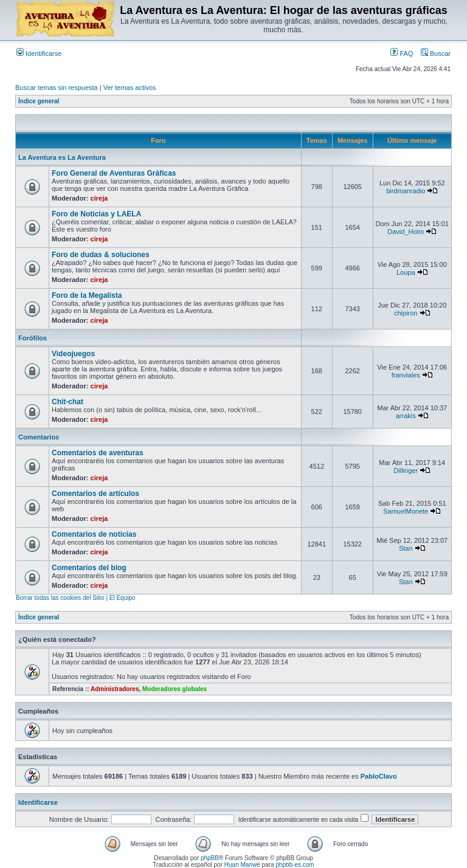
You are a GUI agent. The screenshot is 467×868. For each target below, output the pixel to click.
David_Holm (406, 232)
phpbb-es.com (295, 865)
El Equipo (123, 598)
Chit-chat (67, 402)
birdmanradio (406, 191)
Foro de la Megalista (87, 295)
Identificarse (39, 53)
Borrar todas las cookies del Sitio (60, 598)
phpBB (210, 858)
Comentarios (39, 437)
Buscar (436, 53)
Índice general (39, 101)
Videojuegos (73, 354)
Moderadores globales (175, 689)
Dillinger (406, 470)
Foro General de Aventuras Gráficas (114, 173)
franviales (406, 375)
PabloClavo (379, 776)
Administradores (115, 689)
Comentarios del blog (89, 568)
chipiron (406, 313)
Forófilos (33, 338)
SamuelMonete (406, 511)
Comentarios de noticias (94, 534)
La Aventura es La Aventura (62, 157)
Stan (406, 548)
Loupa (406, 272)
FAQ (402, 53)
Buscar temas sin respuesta (57, 88)
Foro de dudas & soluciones (101, 255)
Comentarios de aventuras (98, 453)
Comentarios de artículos (95, 494)
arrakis (406, 416)
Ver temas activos (130, 88)
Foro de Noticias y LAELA (96, 214)
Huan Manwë (242, 865)
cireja (99, 198)
